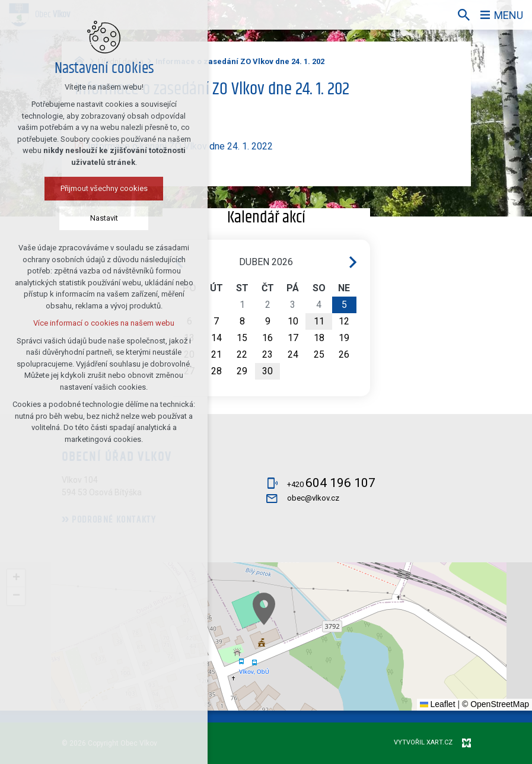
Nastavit (104, 218)
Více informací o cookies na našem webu (104, 323)
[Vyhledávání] (464, 15)
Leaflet (438, 704)
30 (267, 371)
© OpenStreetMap (496, 704)
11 (319, 321)
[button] (264, 609)
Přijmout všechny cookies (104, 188)
